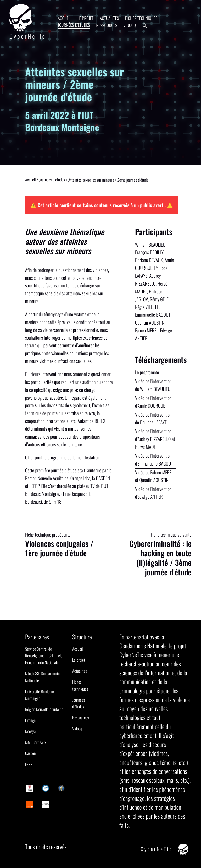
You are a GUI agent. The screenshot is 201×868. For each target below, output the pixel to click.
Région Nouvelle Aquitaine (44, 709)
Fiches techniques (141, 18)
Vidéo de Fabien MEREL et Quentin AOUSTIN (154, 476)
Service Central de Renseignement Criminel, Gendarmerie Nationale (43, 656)
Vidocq (130, 25)
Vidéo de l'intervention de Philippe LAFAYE (153, 419)
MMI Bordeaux (36, 742)
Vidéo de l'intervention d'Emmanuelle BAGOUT (154, 460)
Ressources (107, 25)
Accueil (65, 18)
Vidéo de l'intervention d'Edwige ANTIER (153, 493)
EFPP (29, 764)
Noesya (30, 731)
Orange (30, 720)
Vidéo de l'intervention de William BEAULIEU (153, 385)
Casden (30, 753)
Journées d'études (74, 25)
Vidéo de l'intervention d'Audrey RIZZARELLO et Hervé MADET (155, 439)
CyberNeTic (28, 22)
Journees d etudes (52, 180)
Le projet (86, 18)
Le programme (147, 372)
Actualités (109, 18)
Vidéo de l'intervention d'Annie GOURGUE (153, 402)
